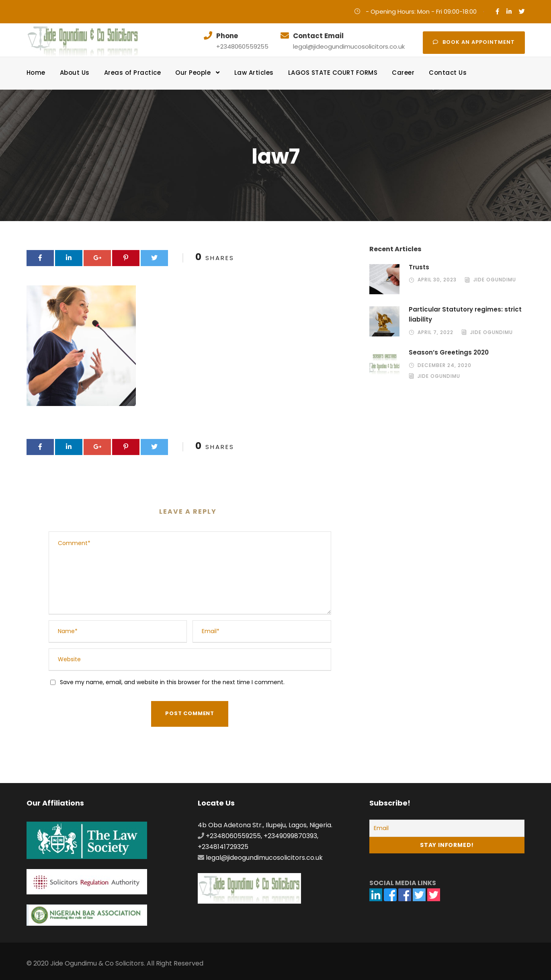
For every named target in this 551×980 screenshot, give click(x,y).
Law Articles (254, 73)
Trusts (419, 267)
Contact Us (448, 73)
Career (403, 73)
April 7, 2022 (435, 332)
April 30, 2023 (437, 280)
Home (36, 73)
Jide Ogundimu (495, 280)
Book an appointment (474, 42)
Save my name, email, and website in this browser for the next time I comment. (172, 682)
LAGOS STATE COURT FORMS (333, 73)
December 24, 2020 (444, 365)
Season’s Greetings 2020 (449, 352)
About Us (75, 73)
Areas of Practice (133, 73)
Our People (193, 73)
